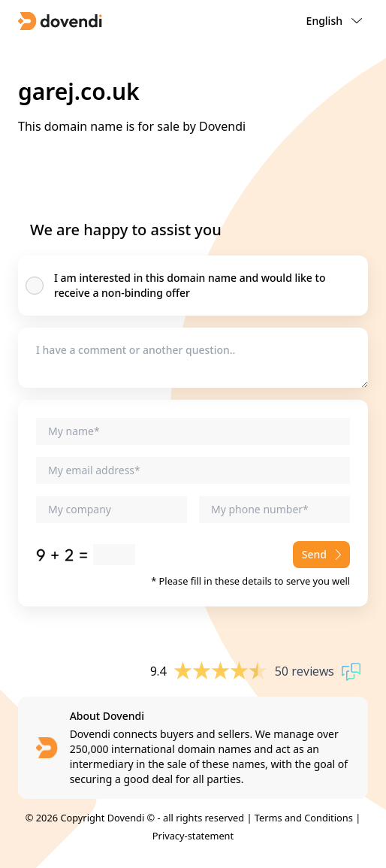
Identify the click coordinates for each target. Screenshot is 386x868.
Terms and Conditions (304, 818)
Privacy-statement (193, 836)
